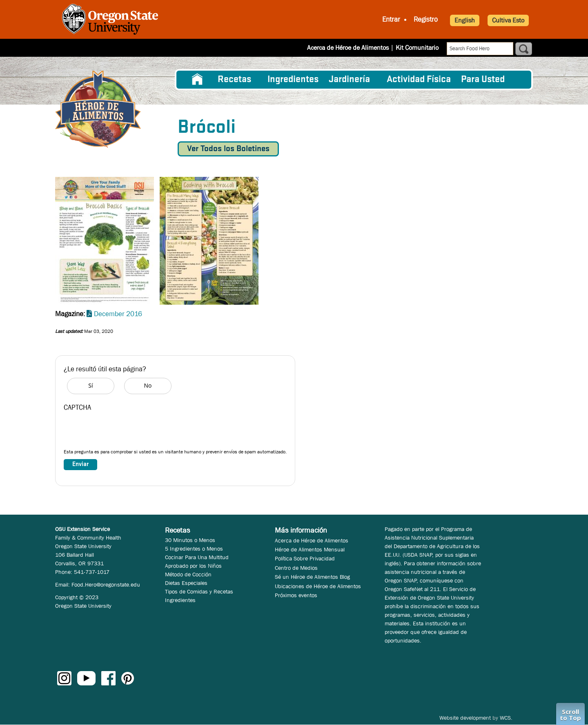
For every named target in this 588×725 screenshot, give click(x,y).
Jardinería (349, 80)
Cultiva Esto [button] (508, 20)
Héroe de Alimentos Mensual (310, 549)
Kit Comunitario (417, 48)
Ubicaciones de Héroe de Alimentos (318, 586)
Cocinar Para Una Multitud (197, 557)
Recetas (234, 80)
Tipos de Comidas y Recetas (199, 591)
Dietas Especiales (186, 583)
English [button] (465, 20)
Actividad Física (419, 80)
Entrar (391, 19)
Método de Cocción (188, 574)
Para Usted (483, 80)
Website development (465, 718)
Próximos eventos (296, 595)
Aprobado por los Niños (193, 566)
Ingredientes (293, 80)
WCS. (506, 718)
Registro (426, 19)
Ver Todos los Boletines (228, 149)
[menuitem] (197, 80)
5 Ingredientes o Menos (194, 549)
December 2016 (118, 314)
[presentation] (126, 432)
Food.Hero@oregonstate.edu (106, 584)
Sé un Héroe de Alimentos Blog (312, 577)
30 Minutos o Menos (190, 540)
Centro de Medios (296, 568)
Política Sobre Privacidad (305, 558)
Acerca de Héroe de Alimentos (348, 48)
